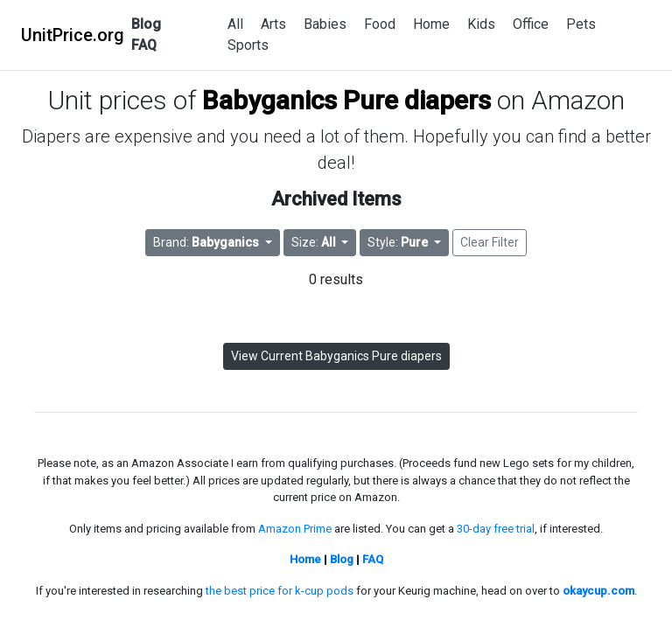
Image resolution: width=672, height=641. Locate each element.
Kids (481, 24)
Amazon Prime (295, 529)
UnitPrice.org (73, 35)
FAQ (144, 45)
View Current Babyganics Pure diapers (336, 356)
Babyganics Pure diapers (346, 100)
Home (431, 24)
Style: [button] (399, 242)
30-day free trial (496, 529)
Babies (325, 24)
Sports (248, 45)
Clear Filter (490, 242)
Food (380, 24)
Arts (273, 24)
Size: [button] (315, 242)
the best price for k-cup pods (280, 591)
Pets (581, 24)
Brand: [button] (207, 242)
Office (531, 24)
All (235, 24)
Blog (146, 24)
